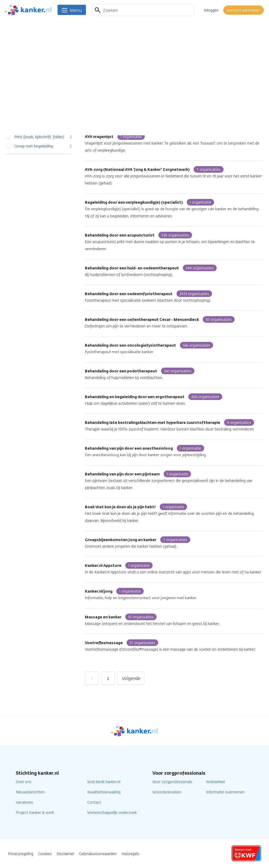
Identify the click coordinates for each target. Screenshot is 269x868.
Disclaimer (65, 854)
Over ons (24, 782)
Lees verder (212, 71)
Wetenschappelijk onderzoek (112, 813)
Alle (17, 109)
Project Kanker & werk (35, 813)
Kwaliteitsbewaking (104, 792)
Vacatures (24, 802)
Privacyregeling (21, 854)
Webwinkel (215, 782)
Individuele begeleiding (33, 119)
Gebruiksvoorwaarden (98, 854)
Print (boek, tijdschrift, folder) (39, 137)
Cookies (45, 854)
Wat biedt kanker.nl (104, 782)
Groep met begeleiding (34, 146)
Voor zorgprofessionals (172, 782)
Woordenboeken (167, 792)
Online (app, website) (32, 128)
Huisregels (130, 854)
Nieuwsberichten (30, 792)
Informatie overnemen (225, 792)
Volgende (131, 678)
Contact (94, 802)
